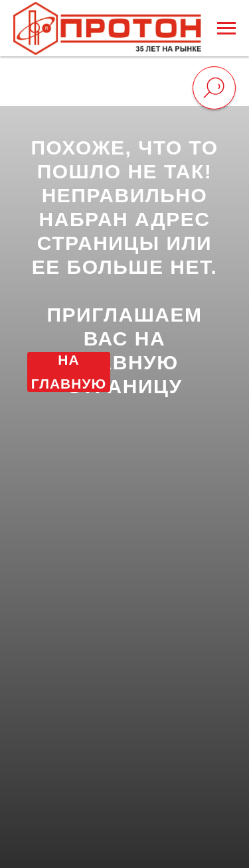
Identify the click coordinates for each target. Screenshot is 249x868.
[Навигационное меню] (226, 29)
